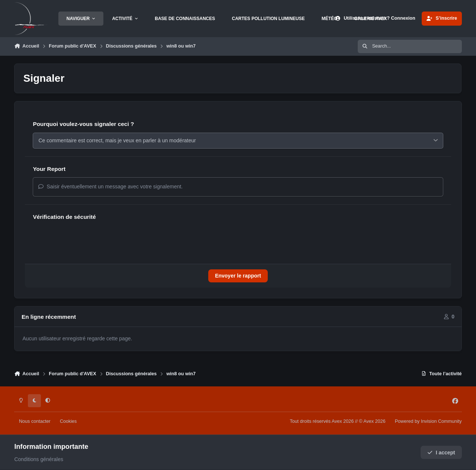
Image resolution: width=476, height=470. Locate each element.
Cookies (68, 421)
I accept (441, 453)
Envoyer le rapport (238, 276)
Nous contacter (35, 421)
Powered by (428, 421)
